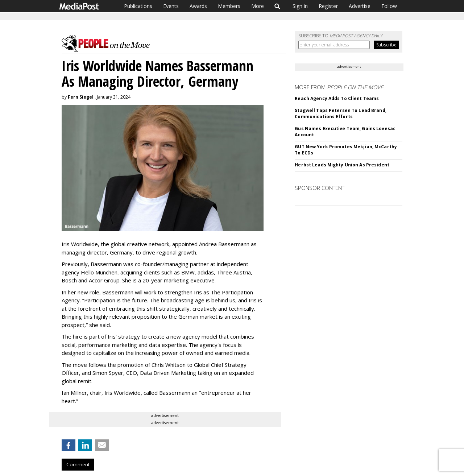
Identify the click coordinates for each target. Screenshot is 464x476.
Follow (389, 6)
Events (171, 6)
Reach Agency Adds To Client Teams (337, 98)
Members (229, 6)
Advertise (360, 6)
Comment (78, 464)
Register (328, 6)
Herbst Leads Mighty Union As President (342, 165)
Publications (138, 6)
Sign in (300, 6)
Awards (198, 6)
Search (277, 6)
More (258, 6)
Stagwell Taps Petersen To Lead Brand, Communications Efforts (340, 113)
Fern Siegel (81, 97)
